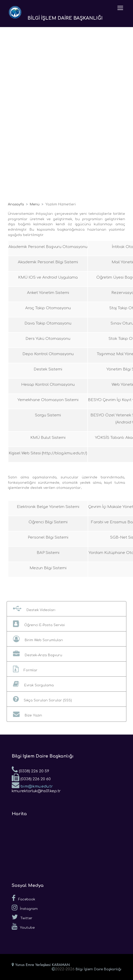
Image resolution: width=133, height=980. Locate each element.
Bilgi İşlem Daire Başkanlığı (98, 969)
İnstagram (25, 908)
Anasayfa (16, 204)
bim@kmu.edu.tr (32, 785)
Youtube (23, 926)
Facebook (23, 898)
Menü (35, 204)
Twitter (22, 917)
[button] (66, 609)
